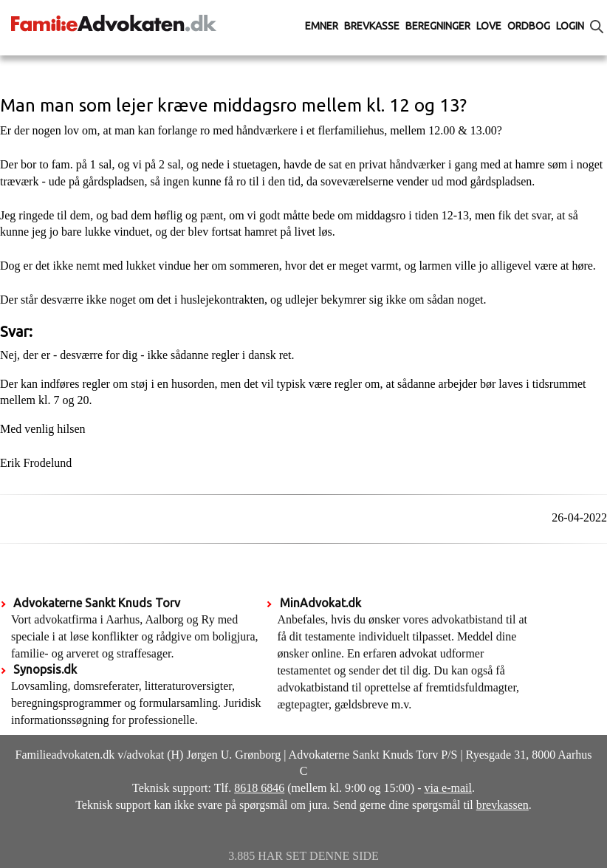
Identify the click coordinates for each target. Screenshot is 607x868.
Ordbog (529, 26)
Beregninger (438, 26)
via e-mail (448, 788)
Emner (322, 26)
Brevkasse (372, 26)
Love (489, 26)
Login (570, 26)
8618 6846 (259, 788)
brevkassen (503, 805)
